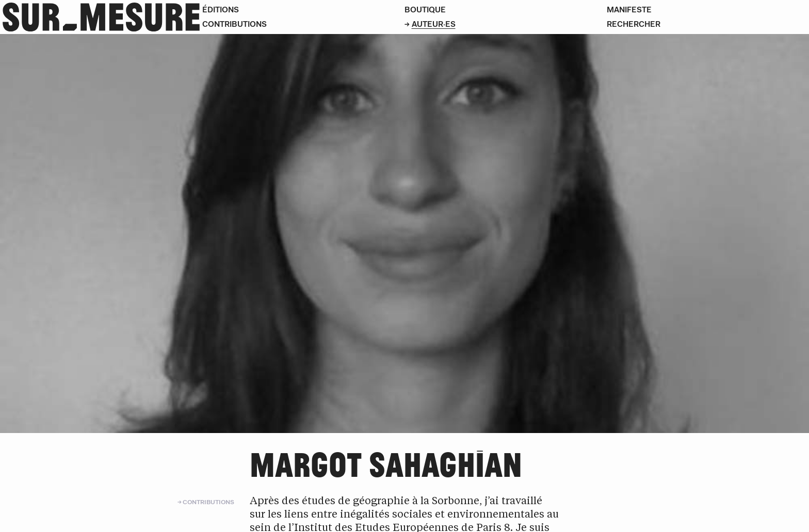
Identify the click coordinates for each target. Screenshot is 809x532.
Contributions (234, 24)
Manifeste (629, 10)
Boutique (425, 10)
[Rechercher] (708, 24)
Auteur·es (434, 24)
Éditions (221, 10)
